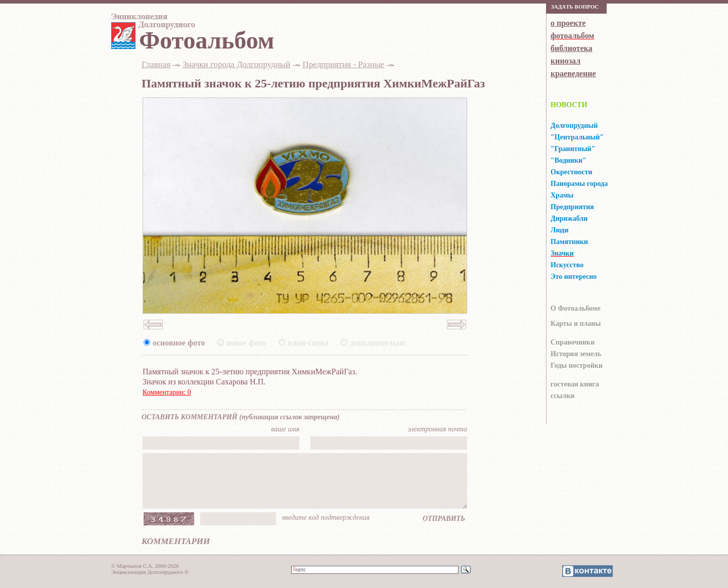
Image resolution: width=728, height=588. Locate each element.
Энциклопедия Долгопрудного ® (150, 572)
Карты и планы (576, 324)
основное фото (179, 343)
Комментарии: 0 (167, 392)
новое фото (246, 343)
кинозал (565, 61)
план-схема (308, 343)
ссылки (562, 396)
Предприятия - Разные (344, 64)
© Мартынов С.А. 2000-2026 (145, 566)
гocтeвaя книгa (575, 384)
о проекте (568, 23)
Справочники (573, 342)
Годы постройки (577, 365)
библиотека (572, 48)
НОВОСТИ (569, 105)
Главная (156, 64)
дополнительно (378, 343)
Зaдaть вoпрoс (575, 7)
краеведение (573, 73)
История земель (576, 354)
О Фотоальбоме (576, 308)
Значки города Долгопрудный (236, 64)
